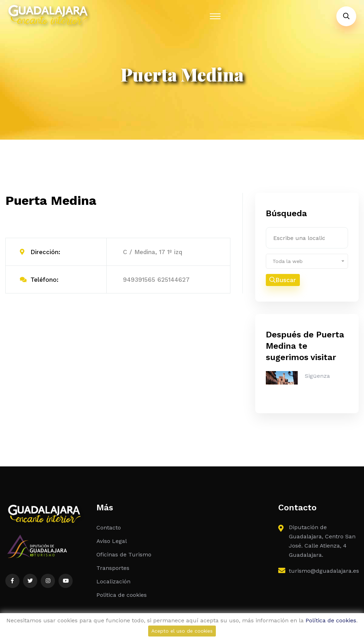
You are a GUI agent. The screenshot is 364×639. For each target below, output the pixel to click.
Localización (113, 581)
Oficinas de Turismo (124, 554)
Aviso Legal (112, 541)
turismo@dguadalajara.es (324, 571)
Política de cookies (331, 620)
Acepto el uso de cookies (182, 631)
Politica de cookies (122, 595)
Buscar (283, 280)
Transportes (113, 568)
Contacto (109, 528)
